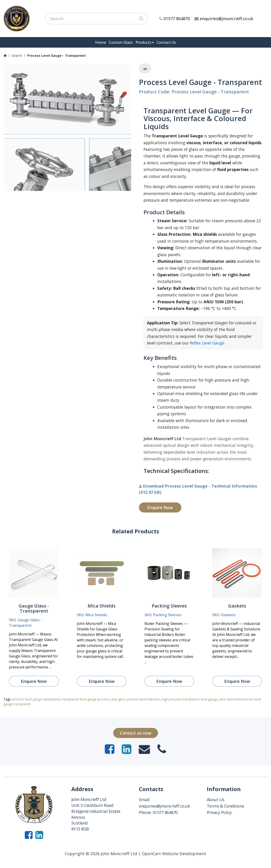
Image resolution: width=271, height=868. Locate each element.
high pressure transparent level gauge (189, 699)
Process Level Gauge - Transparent (57, 56)
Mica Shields (102, 606)
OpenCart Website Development (174, 854)
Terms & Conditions (225, 806)
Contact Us (166, 42)
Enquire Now (160, 507)
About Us (216, 800)
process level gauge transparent (36, 699)
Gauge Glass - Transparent (34, 608)
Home (101, 42)
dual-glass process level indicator (135, 699)
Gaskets (237, 606)
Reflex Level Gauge (207, 343)
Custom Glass (121, 42)
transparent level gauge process (85, 699)
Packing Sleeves (169, 606)
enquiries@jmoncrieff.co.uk (224, 19)
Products (143, 42)
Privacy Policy (219, 812)
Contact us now (136, 733)
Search (17, 56)
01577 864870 (175, 19)
